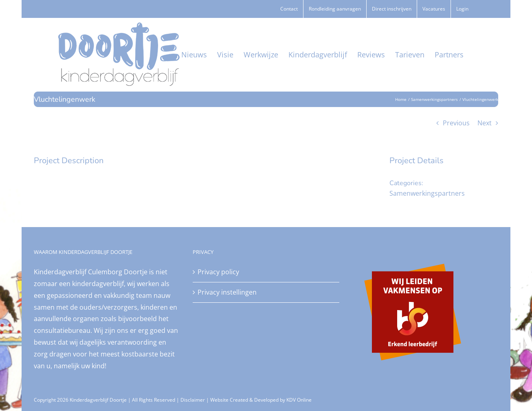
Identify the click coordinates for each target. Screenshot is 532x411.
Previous (456, 123)
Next (485, 123)
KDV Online (299, 400)
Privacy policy (218, 272)
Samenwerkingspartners (427, 193)
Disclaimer (193, 400)
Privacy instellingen (227, 292)
